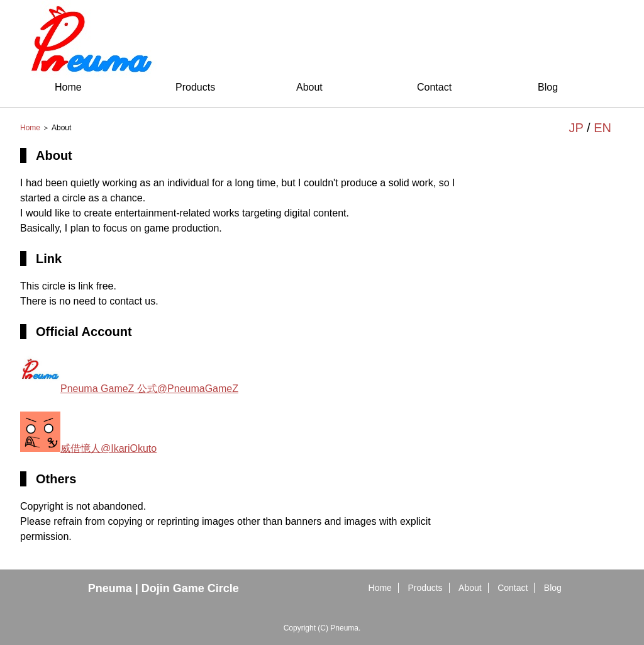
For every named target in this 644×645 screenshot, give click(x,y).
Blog (548, 87)
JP (576, 128)
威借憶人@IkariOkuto (88, 448)
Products (195, 87)
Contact (434, 87)
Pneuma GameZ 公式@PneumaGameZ (129, 389)
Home (68, 87)
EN (602, 128)
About (309, 87)
